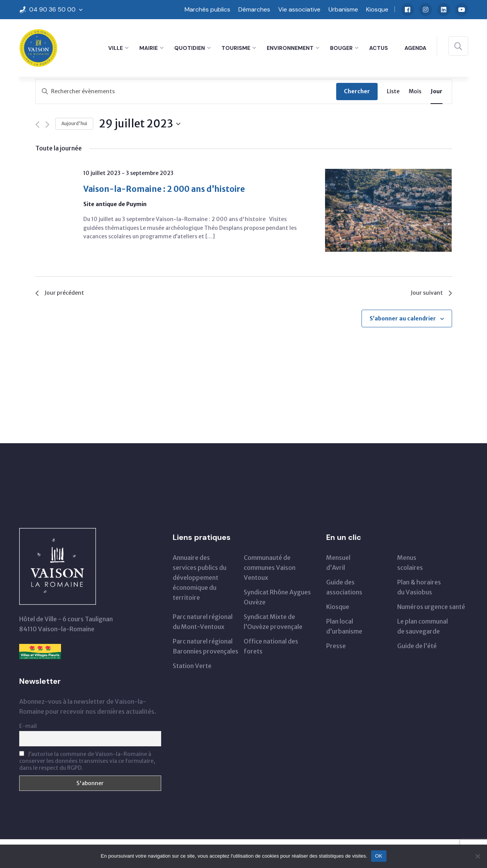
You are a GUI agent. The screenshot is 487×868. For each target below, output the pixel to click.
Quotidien (190, 48)
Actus (379, 48)
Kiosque (377, 9)
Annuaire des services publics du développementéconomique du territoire (200, 579)
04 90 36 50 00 (52, 9)
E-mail (28, 728)
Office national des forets (271, 648)
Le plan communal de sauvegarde (423, 628)
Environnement (290, 48)
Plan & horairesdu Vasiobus (419, 589)
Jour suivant (430, 294)
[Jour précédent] (37, 125)
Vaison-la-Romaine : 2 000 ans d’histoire (176, 190)
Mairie (149, 48)
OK (379, 856)
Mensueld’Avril (338, 564)
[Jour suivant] (47, 125)
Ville (116, 48)
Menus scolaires (410, 564)
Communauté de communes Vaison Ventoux (270, 569)
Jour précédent (62, 294)
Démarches (254, 9)
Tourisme (236, 48)
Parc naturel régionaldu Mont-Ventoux (203, 624)
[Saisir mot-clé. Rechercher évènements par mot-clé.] (186, 92)
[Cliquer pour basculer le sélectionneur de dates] (140, 124)
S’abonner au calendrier (403, 320)
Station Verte (192, 668)
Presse (336, 648)
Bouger (341, 48)
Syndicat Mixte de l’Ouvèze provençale (273, 624)
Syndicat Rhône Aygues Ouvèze (277, 599)
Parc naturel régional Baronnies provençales (206, 648)
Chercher (357, 91)
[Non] (477, 856)
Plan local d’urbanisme (344, 628)
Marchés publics (207, 9)
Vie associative (299, 9)
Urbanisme (343, 9)
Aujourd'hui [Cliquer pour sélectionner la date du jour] (74, 123)
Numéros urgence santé (431, 609)
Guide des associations (344, 589)
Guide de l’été (417, 648)
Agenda (415, 48)
